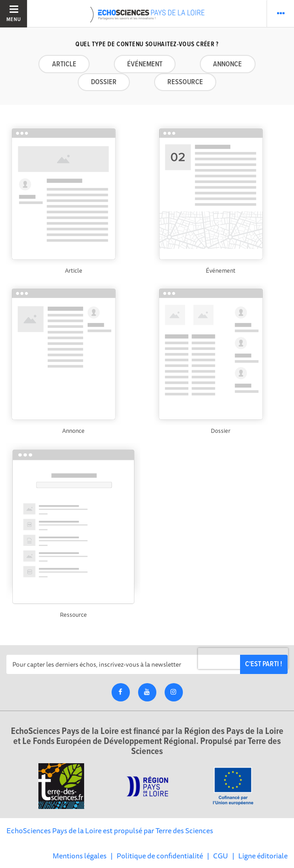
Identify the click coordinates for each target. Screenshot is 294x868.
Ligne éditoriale (263, 856)
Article (64, 64)
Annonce (227, 64)
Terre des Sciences (184, 830)
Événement (145, 64)
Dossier (104, 82)
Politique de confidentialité (160, 856)
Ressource (185, 82)
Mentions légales (80, 856)
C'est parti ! (264, 664)
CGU (221, 856)
